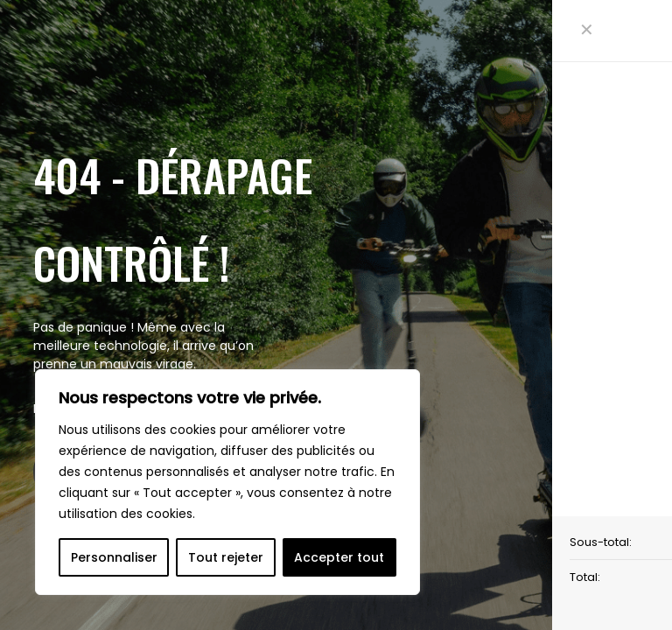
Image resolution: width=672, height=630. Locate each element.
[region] (227, 482)
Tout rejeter (226, 557)
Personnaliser (114, 557)
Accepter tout (339, 557)
